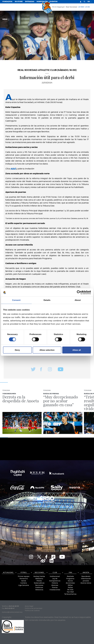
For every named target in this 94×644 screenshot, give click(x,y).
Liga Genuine (24, 585)
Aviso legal (29, 606)
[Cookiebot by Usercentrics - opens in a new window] (80, 292)
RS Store (19, 2)
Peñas (70, 588)
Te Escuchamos (70, 594)
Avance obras (86, 583)
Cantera (24, 583)
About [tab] (78, 300)
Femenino (24, 579)
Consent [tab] (16, 300)
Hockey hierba (39, 576)
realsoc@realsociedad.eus (12, 612)
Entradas (30, 2)
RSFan (70, 585)
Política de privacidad (34, 608)
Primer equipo (24, 576)
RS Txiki (70, 590)
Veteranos (39, 590)
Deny (17, 350)
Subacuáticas (39, 583)
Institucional (55, 576)
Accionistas (70, 583)
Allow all (77, 350)
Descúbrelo (86, 576)
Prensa (55, 588)
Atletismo (39, 579)
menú (6, 19)
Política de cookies (32, 611)
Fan (70, 573)
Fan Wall (70, 592)
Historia (55, 583)
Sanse (24, 581)
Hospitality (42, 2)
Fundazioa (7, 2)
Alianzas (55, 585)
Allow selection (47, 350)
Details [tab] (47, 300)
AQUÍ (13, 169)
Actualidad (8, 573)
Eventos (53, 2)
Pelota (39, 581)
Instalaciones (55, 590)
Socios (70, 581)
